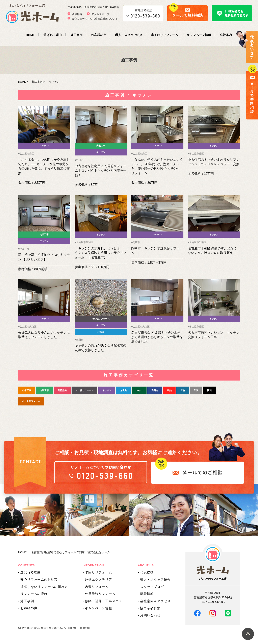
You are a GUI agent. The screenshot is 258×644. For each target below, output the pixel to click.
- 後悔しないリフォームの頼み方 (43, 587)
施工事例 (76, 35)
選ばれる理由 (53, 35)
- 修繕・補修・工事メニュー (104, 601)
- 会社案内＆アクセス (154, 601)
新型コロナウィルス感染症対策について (95, 19)
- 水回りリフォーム (97, 572)
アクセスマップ (100, 14)
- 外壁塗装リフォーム (99, 594)
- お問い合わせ (149, 615)
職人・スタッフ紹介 (129, 35)
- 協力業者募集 (149, 608)
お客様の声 (99, 35)
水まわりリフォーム (165, 35)
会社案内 (77, 14)
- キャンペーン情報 (97, 608)
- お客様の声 (28, 608)
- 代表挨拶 (146, 572)
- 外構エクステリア (97, 580)
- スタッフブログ (151, 587)
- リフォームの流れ (33, 594)
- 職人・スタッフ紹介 (154, 580)
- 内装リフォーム (96, 587)
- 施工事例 (26, 601)
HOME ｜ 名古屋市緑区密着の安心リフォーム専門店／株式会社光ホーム (64, 552)
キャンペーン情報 (199, 35)
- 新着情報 (146, 594)
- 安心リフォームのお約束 (38, 580)
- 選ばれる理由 (29, 572)
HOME (30, 35)
